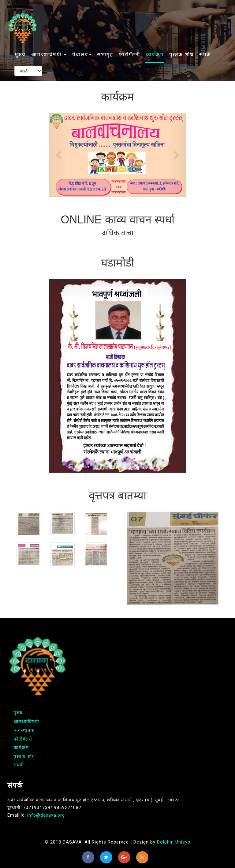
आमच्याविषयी (26, 722)
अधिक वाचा (117, 233)
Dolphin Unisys (174, 842)
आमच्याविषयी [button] (49, 55)
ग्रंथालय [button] (82, 55)
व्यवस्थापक (24, 730)
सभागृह (105, 55)
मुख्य (20, 55)
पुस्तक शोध (181, 55)
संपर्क (205, 55)
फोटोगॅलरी (129, 55)
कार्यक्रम (155, 55)
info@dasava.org (46, 815)
